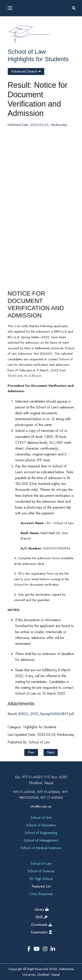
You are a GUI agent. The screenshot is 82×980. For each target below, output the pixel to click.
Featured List (41, 886)
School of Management (41, 840)
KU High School (41, 879)
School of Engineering (41, 833)
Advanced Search (26, 71)
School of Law (27, 52)
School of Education (41, 825)
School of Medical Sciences (41, 848)
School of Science (41, 871)
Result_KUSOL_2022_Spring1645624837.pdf (41, 714)
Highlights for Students (38, 59)
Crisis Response (41, 894)
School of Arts (41, 818)
